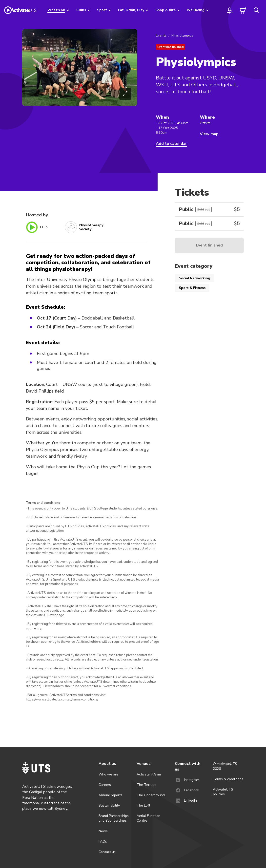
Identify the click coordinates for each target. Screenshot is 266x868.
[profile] (230, 10)
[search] (256, 10)
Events (161, 35)
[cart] (243, 10)
